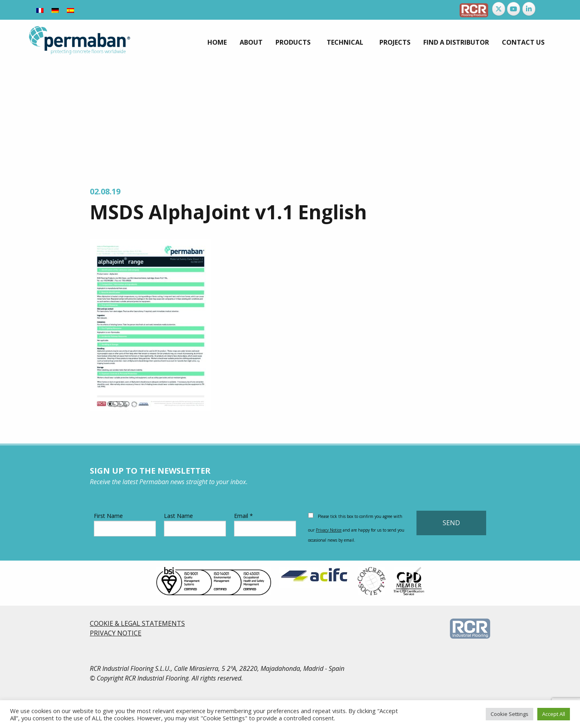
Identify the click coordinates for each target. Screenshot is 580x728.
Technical (345, 42)
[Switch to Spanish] (70, 10)
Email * (265, 524)
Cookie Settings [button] (510, 714)
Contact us (523, 42)
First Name (125, 524)
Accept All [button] (554, 714)
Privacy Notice (329, 530)
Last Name (195, 524)
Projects (395, 42)
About (251, 42)
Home (217, 42)
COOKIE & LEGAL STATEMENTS (137, 623)
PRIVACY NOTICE (116, 633)
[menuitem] (217, 42)
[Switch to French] (40, 10)
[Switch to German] (55, 10)
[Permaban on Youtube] (514, 9)
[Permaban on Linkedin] (529, 9)
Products (293, 42)
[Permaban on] (544, 9)
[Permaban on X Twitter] (499, 9)
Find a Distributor (456, 42)
